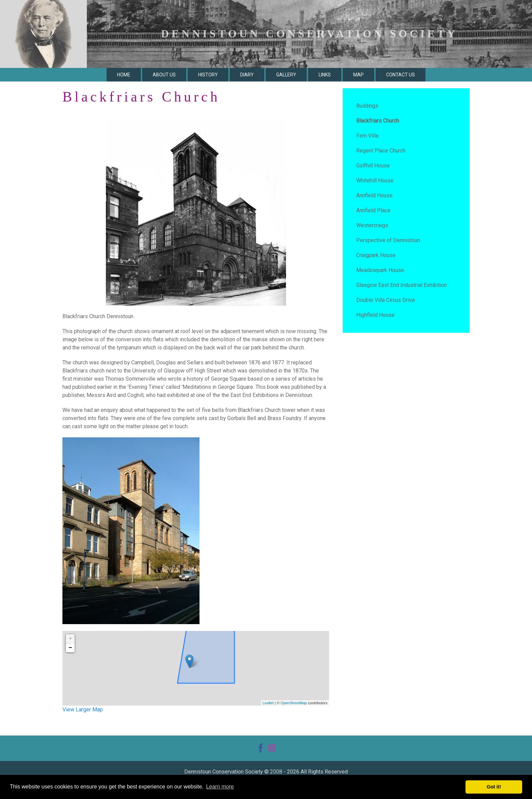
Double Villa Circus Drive (386, 300)
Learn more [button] (220, 787)
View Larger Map (83, 710)
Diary (247, 75)
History (208, 75)
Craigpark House (376, 255)
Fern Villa (367, 136)
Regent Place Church (381, 151)
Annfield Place (373, 210)
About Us (164, 75)
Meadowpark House (380, 270)
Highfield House (375, 315)
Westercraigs (372, 225)
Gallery (286, 75)
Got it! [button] (494, 787)
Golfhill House (373, 166)
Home (124, 75)
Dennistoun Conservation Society (224, 772)
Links (325, 75)
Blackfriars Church (378, 121)
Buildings (367, 106)
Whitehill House (375, 180)
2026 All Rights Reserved (317, 772)
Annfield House (374, 195)
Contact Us (401, 75)
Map (358, 75)
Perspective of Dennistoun (388, 240)
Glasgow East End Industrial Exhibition (402, 285)
